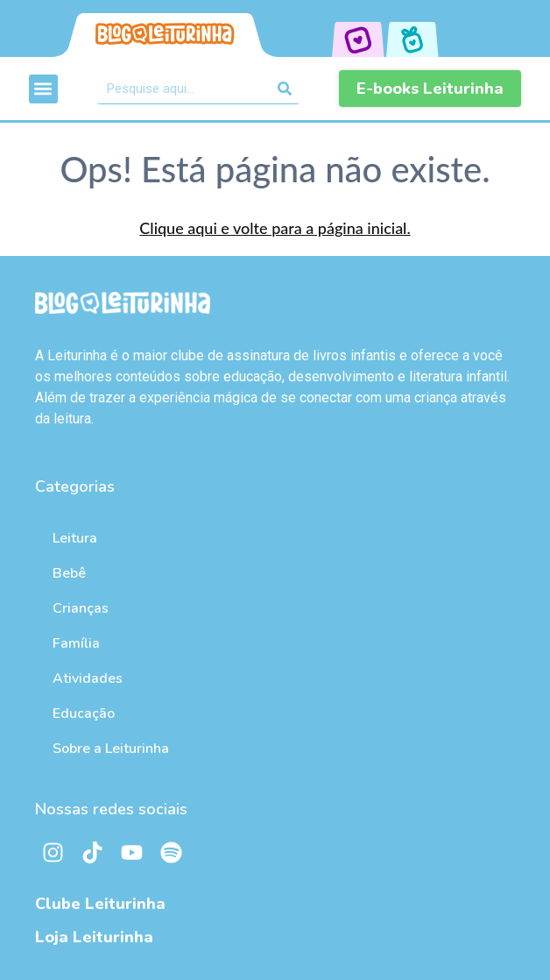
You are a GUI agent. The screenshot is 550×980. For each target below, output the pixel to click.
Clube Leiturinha (100, 904)
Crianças (81, 608)
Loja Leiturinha (94, 937)
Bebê (69, 573)
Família (76, 643)
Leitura (75, 538)
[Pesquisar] (284, 89)
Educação (84, 714)
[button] (43, 89)
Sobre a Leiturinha (111, 749)
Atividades (88, 678)
